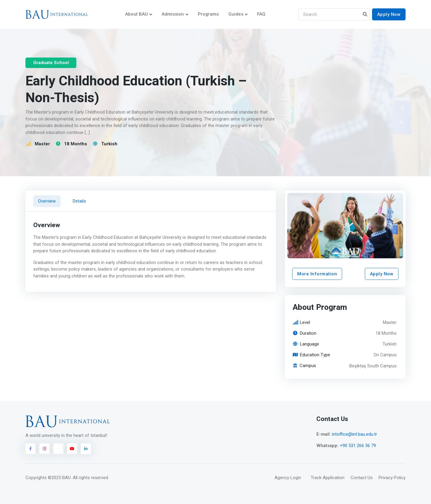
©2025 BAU (59, 478)
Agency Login (288, 478)
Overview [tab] (47, 201)
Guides (236, 14)
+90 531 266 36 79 (358, 446)
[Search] (334, 15)
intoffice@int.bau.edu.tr (355, 434)
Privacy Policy (392, 478)
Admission (173, 14)
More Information (317, 274)
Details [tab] (79, 201)
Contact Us (362, 478)
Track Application (328, 478)
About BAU (136, 14)
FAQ (261, 14)
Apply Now (389, 14)
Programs (208, 14)
